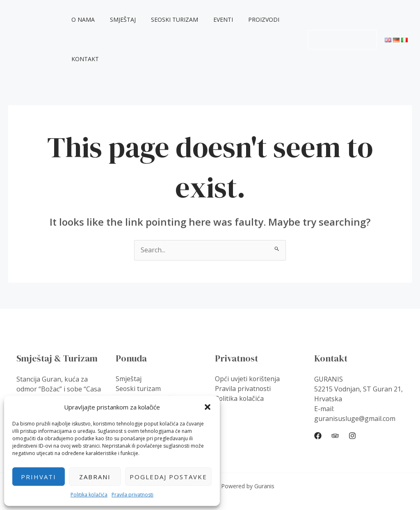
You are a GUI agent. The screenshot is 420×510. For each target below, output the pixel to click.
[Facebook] (318, 436)
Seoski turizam (169, 19)
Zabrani (95, 477)
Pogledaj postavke (168, 477)
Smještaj (121, 19)
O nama (85, 19)
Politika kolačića (89, 495)
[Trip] (335, 436)
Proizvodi (251, 19)
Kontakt (87, 59)
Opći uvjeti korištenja (248, 379)
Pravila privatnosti (132, 495)
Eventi (214, 19)
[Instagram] (352, 436)
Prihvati (39, 477)
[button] (208, 407)
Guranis (25, 39)
